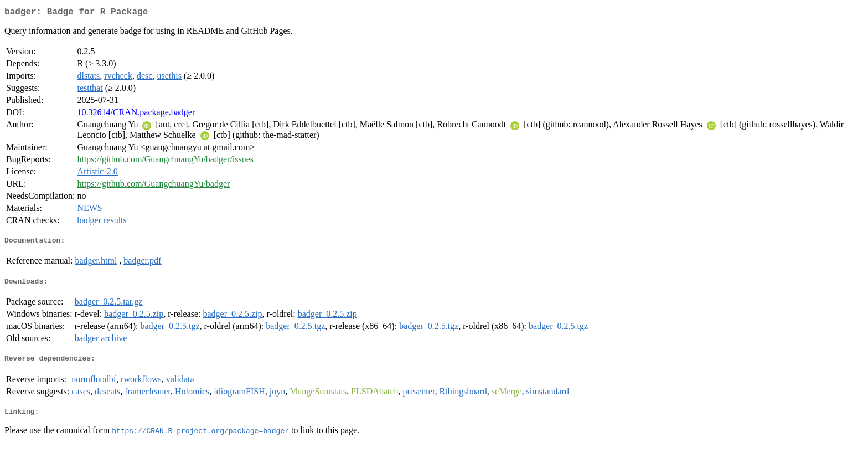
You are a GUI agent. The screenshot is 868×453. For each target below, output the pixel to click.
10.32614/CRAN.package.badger (136, 114)
